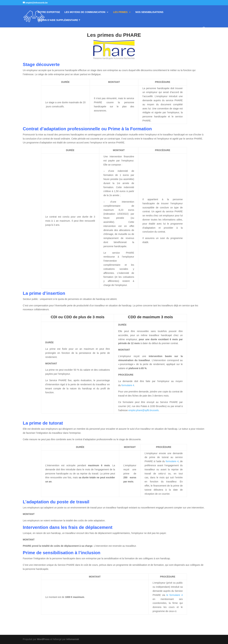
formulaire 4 (128, 385)
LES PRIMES (120, 12)
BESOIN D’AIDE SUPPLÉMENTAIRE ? (59, 20)
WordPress (43, 639)
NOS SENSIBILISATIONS (149, 12)
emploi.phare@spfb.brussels (143, 410)
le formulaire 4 (174, 595)
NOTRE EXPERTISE (49, 12)
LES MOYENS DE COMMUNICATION (85, 12)
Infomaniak (73, 639)
